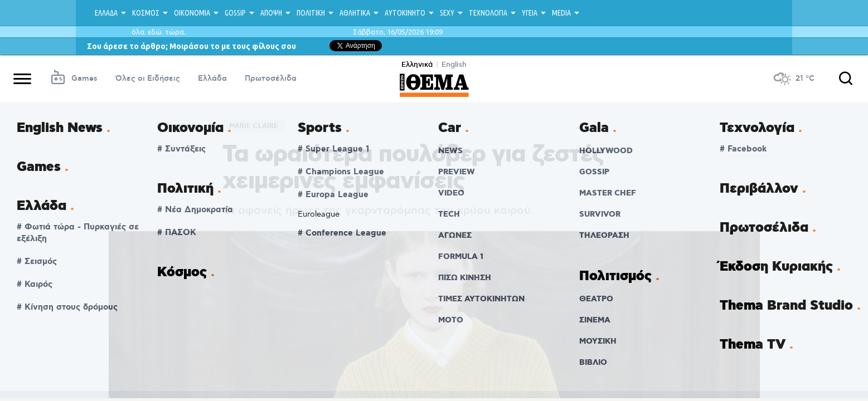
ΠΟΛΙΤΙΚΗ (311, 13)
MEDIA (561, 13)
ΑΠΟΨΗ (271, 13)
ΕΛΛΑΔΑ (106, 13)
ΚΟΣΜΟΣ (146, 13)
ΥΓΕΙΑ (530, 13)
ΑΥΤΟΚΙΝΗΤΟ (405, 13)
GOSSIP (235, 13)
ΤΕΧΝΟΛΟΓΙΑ (488, 13)
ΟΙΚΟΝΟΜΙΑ (192, 13)
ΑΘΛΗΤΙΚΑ (355, 13)
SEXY (447, 13)
